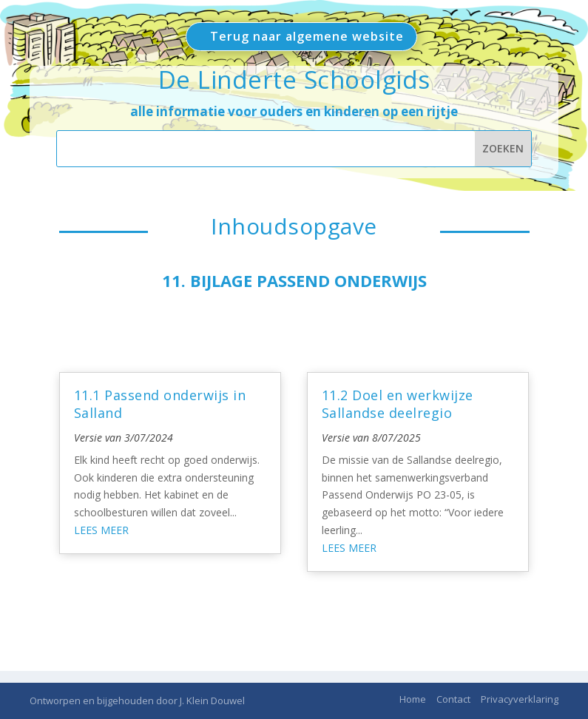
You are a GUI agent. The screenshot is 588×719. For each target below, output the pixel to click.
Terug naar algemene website (307, 36)
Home (413, 699)
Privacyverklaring (520, 699)
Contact (453, 699)
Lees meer (101, 530)
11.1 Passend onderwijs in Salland (160, 404)
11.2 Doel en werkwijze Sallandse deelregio (398, 404)
